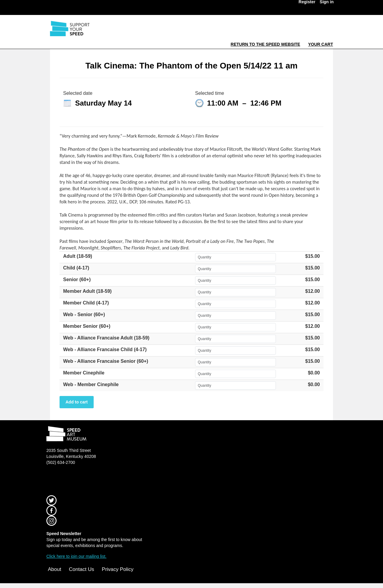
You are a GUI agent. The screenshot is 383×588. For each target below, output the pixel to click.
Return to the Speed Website (265, 44)
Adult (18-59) (78, 256)
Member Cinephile (84, 373)
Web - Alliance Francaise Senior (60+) (106, 361)
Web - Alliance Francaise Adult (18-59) (106, 338)
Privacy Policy (118, 569)
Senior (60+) (77, 279)
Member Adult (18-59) (87, 291)
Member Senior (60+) (87, 326)
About (54, 569)
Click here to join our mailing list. (76, 556)
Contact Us (81, 569)
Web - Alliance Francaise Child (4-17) (105, 349)
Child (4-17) (76, 268)
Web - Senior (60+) (84, 314)
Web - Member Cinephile (91, 384)
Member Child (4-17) (86, 303)
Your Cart (321, 44)
